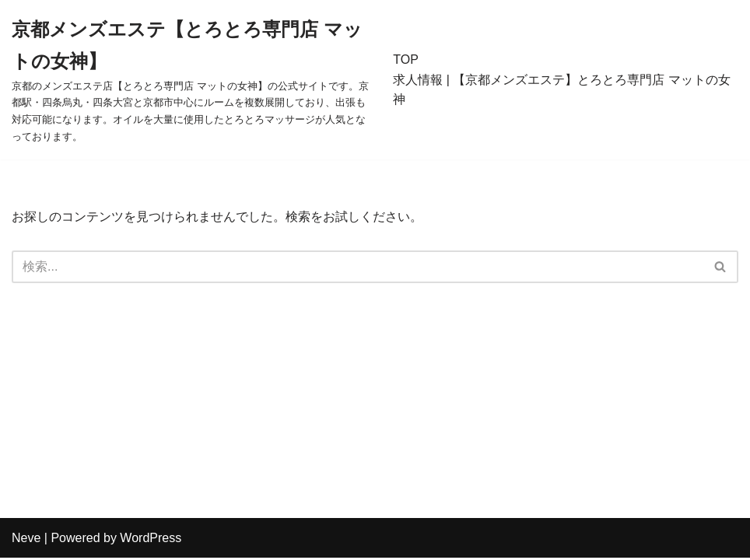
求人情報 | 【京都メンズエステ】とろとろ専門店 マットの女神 (562, 90)
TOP (406, 59)
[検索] (357, 267)
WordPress (151, 540)
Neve (26, 540)
